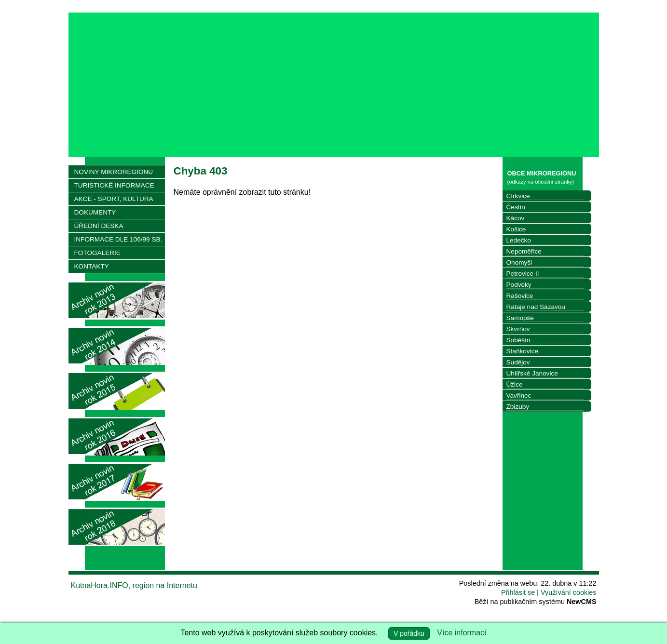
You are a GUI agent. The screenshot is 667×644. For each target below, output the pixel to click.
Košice (516, 229)
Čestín (516, 207)
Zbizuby (518, 407)
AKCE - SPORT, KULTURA (114, 199)
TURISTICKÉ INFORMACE (114, 185)
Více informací (462, 633)
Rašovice (520, 296)
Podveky (519, 285)
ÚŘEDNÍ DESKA (99, 226)
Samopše (520, 318)
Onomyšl (519, 262)
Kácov (516, 218)
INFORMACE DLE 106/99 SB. (118, 239)
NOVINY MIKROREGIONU (114, 172)
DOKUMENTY (95, 212)
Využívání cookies (568, 592)
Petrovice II (523, 274)
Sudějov (518, 362)
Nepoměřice (524, 251)
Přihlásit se (518, 592)
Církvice (518, 196)
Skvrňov (518, 329)
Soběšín (518, 340)
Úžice (515, 384)
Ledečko (519, 240)
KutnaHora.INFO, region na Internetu (134, 585)
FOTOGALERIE (97, 253)
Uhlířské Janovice (532, 373)
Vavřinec (519, 396)
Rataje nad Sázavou (536, 307)
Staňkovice (523, 351)
